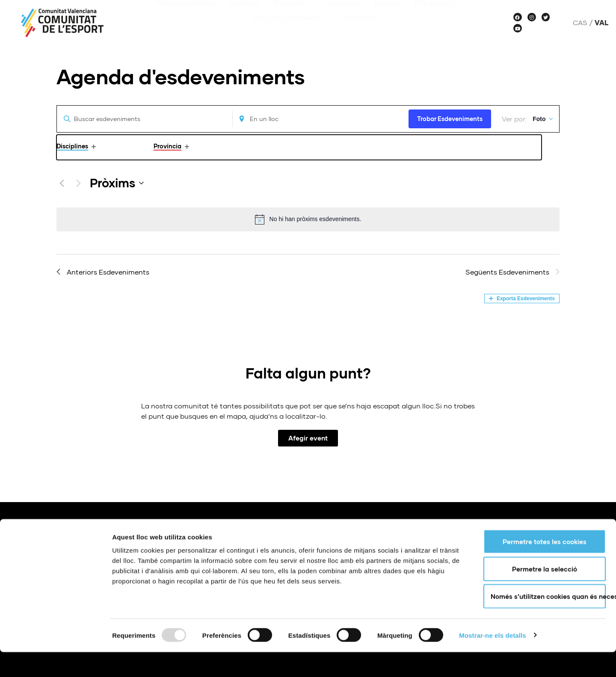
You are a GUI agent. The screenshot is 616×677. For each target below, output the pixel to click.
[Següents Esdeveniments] (78, 183)
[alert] (308, 219)
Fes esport (436, 15)
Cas (580, 23)
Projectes (294, 15)
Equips (387, 15)
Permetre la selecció (545, 594)
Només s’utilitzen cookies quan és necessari (548, 621)
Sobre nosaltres (185, 15)
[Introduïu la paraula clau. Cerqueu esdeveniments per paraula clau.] (142, 119)
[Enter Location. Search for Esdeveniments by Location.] (314, 119)
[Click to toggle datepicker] (117, 183)
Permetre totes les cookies (545, 566)
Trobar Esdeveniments (441, 119)
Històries (360, 30)
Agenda (344, 15)
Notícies (244, 15)
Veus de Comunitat (290, 30)
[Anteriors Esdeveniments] (62, 183)
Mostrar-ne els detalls (492, 660)
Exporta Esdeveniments (522, 299)
